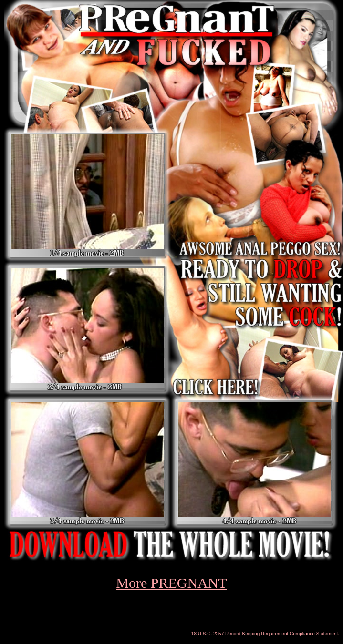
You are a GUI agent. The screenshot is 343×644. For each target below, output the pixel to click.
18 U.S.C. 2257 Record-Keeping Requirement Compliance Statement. (265, 634)
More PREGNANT (171, 583)
